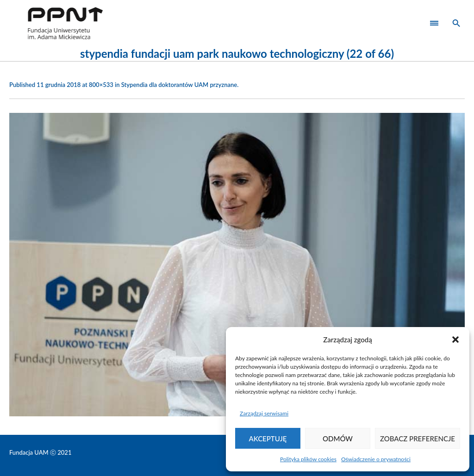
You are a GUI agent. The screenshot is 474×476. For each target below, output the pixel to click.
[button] (455, 340)
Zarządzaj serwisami (264, 413)
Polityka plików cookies (308, 459)
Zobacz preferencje (418, 439)
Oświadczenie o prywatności (376, 459)
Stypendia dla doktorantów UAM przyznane (179, 85)
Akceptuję (268, 439)
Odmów (338, 439)
